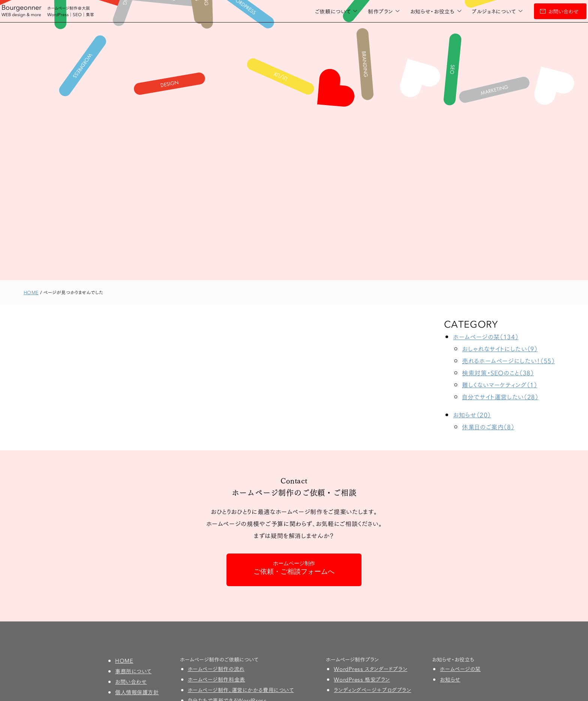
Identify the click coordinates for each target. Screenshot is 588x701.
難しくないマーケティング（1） (500, 384)
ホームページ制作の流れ (216, 669)
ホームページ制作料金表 (217, 679)
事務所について (133, 671)
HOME (124, 660)
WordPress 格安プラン (362, 679)
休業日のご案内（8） (488, 426)
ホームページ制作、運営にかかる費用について (241, 690)
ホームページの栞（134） (486, 336)
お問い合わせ (541, 11)
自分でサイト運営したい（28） (500, 396)
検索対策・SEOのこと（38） (498, 372)
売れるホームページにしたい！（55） (508, 360)
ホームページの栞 (460, 669)
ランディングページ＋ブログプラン (372, 690)
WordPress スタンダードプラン (370, 669)
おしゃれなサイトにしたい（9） (500, 348)
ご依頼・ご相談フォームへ (294, 568)
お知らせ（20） (472, 414)
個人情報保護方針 (137, 692)
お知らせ (450, 679)
